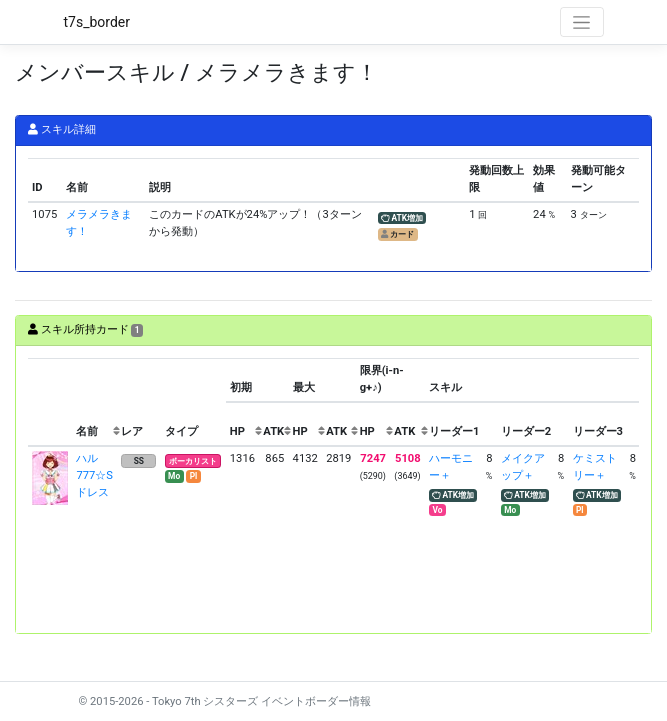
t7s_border (97, 22)
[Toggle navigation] (582, 22)
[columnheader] (50, 402)
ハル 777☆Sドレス (94, 475)
